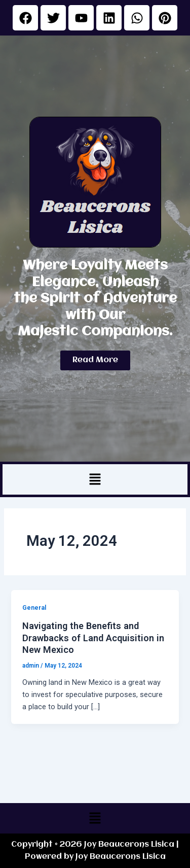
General (34, 607)
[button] (95, 479)
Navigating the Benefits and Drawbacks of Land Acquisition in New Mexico (93, 638)
